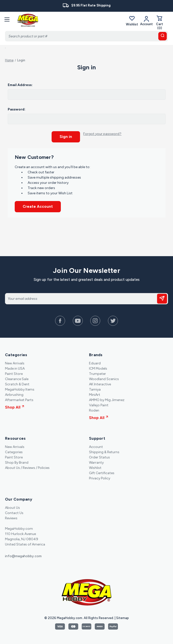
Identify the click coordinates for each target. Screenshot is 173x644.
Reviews (11, 517)
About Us (12, 507)
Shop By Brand (17, 462)
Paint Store (14, 373)
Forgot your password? (102, 134)
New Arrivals (15, 363)
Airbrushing (14, 394)
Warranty (96, 462)
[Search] (86, 36)
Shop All (15, 407)
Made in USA (15, 368)
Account (96, 446)
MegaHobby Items (20, 389)
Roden (94, 410)
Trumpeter (97, 373)
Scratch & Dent (17, 383)
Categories (14, 451)
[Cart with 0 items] (160, 23)
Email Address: (20, 85)
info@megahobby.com (23, 555)
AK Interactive (100, 383)
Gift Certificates (102, 472)
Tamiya (95, 389)
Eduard (95, 363)
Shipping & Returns (104, 451)
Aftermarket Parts (19, 399)
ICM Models (98, 368)
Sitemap (123, 617)
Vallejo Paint (99, 404)
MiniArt (95, 394)
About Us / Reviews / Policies (27, 467)
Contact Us (14, 512)
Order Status (99, 457)
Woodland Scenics (104, 378)
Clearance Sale (17, 378)
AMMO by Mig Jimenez (107, 399)
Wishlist (132, 21)
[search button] (163, 36)
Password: (17, 109)
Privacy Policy (100, 478)
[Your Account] (146, 21)
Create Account (38, 206)
